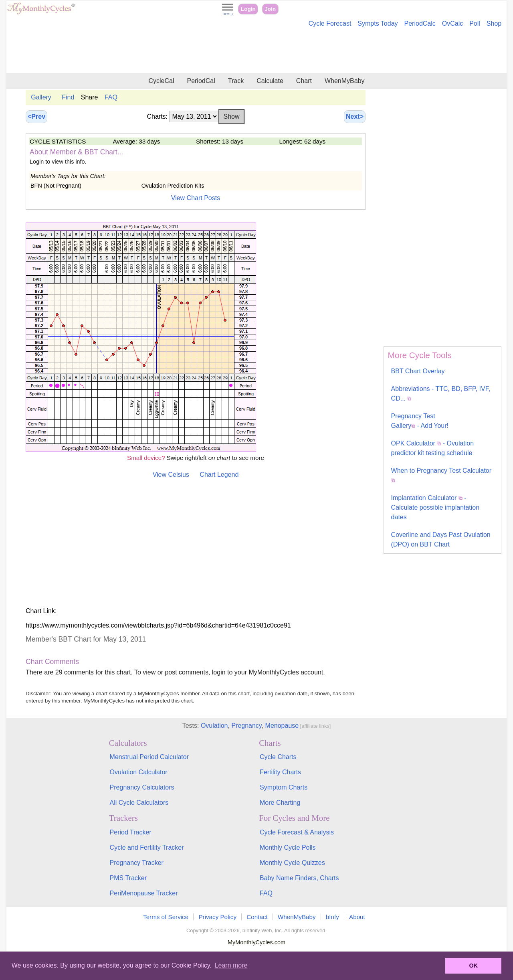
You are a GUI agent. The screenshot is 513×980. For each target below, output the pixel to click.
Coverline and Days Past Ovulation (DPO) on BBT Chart (441, 540)
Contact (257, 917)
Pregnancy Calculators (142, 787)
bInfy (332, 917)
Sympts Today (378, 23)
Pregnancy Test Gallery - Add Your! (420, 421)
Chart (304, 81)
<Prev (36, 116)
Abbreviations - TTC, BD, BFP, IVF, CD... (441, 394)
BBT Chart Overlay (418, 371)
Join (270, 9)
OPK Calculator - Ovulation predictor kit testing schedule (433, 448)
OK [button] (473, 966)
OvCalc (452, 23)
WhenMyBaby (345, 81)
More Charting (280, 803)
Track (236, 81)
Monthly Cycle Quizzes (292, 863)
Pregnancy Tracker (137, 863)
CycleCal (161, 81)
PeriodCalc (420, 23)
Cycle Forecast (330, 23)
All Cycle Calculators (139, 803)
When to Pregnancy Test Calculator (441, 475)
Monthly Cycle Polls (288, 847)
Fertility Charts (280, 772)
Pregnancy (246, 726)
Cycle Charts (278, 757)
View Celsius (171, 475)
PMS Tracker (128, 878)
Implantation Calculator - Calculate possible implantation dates (435, 507)
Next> (355, 116)
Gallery (41, 97)
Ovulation (214, 726)
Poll (475, 23)
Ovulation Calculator (139, 772)
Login (248, 9)
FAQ (111, 97)
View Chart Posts (196, 198)
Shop (494, 23)
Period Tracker (131, 832)
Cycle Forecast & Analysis (297, 832)
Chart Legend (219, 475)
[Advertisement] (256, 51)
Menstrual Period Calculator (149, 757)
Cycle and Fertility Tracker (147, 847)
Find (68, 97)
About (357, 917)
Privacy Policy (217, 917)
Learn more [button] (231, 965)
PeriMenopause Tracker (144, 893)
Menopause (282, 726)
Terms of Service (166, 917)
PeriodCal (201, 81)
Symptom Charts (284, 787)
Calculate (270, 81)
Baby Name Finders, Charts (299, 878)
